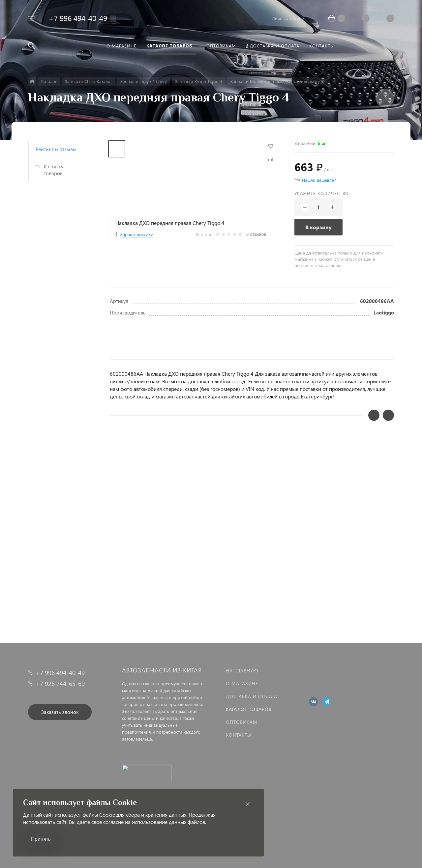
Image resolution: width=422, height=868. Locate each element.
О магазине (242, 683)
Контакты (239, 735)
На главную (242, 671)
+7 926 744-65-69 (60, 683)
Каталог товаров (249, 709)
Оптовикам (242, 722)
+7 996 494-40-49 (78, 18)
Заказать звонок (60, 712)
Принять (41, 839)
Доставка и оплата (252, 696)
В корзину (318, 227)
